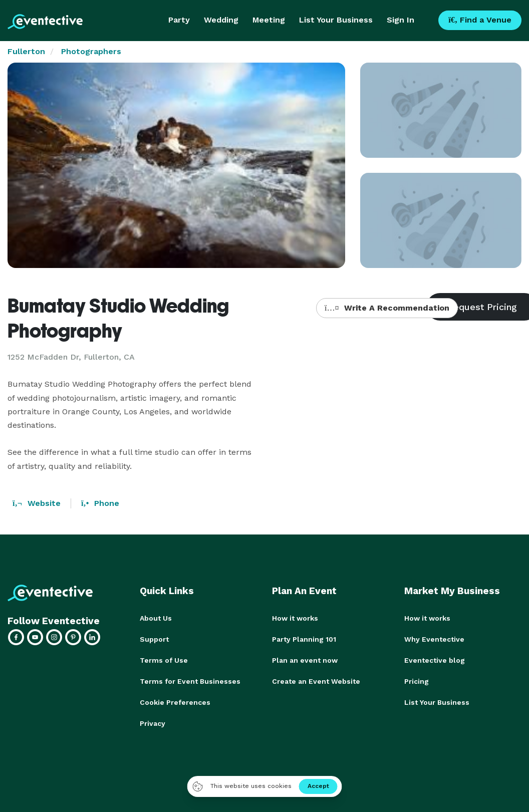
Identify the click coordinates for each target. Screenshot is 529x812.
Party (179, 20)
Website (37, 503)
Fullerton (26, 51)
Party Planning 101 (304, 639)
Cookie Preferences (175, 702)
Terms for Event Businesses (190, 681)
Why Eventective (434, 639)
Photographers (91, 51)
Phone (100, 503)
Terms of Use (164, 660)
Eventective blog (435, 660)
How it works (295, 618)
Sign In (401, 20)
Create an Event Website (316, 681)
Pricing (417, 681)
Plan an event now (305, 660)
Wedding (221, 20)
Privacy (153, 723)
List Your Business (336, 20)
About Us (156, 618)
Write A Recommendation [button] (387, 308)
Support (154, 639)
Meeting (269, 20)
